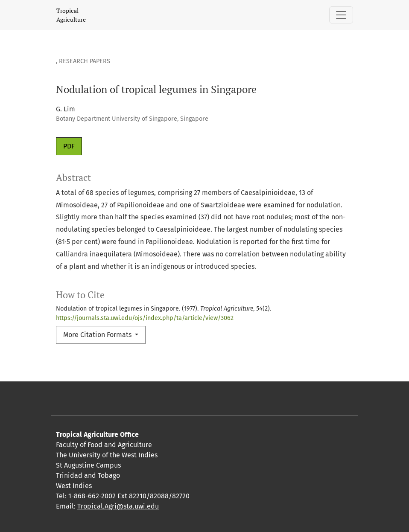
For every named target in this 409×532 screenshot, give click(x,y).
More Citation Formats (98, 335)
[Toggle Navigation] (341, 15)
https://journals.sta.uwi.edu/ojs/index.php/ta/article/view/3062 (145, 318)
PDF (69, 146)
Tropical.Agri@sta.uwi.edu (118, 506)
